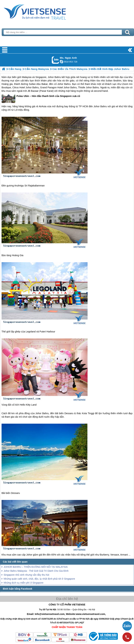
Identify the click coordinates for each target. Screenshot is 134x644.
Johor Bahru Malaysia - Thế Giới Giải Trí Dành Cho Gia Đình (36, 571)
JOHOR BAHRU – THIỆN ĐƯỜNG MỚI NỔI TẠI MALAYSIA (36, 567)
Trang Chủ (43, 11)
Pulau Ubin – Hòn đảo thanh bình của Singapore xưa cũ (41, 99)
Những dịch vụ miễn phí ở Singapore (23, 583)
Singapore (41, 77)
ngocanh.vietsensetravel (61, 62)
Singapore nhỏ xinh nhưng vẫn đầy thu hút (26, 575)
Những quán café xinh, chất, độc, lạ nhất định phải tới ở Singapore (39, 579)
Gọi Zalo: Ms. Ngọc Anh (55, 60)
